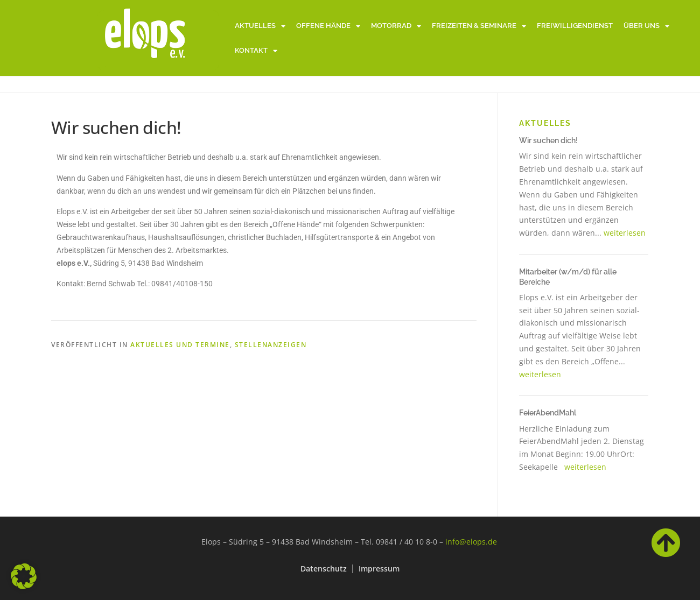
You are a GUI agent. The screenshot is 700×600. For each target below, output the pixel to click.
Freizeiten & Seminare (479, 26)
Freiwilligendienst (575, 26)
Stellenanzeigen (271, 345)
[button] (24, 576)
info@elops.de (471, 542)
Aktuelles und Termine (180, 345)
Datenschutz (324, 569)
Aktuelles (260, 26)
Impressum (379, 569)
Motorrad (396, 26)
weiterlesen (625, 233)
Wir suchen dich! (548, 140)
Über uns (646, 26)
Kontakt (256, 51)
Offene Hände (328, 26)
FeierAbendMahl (548, 413)
